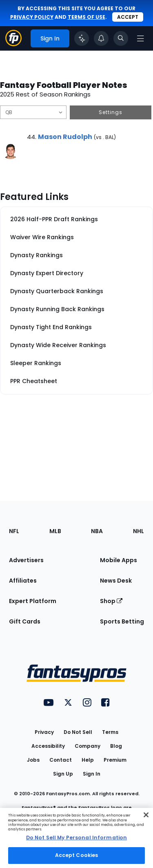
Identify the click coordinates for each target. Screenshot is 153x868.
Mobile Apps (119, 560)
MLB (55, 531)
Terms (110, 732)
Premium (115, 760)
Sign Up (63, 774)
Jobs (33, 760)
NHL (139, 531)
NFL (14, 531)
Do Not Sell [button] (78, 732)
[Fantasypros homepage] (13, 44)
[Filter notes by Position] (33, 112)
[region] (76, 838)
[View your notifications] (101, 38)
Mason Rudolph (65, 137)
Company (88, 746)
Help (88, 760)
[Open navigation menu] (140, 38)
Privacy (44, 732)
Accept (128, 17)
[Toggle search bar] (121, 38)
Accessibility (48, 746)
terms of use (86, 17)
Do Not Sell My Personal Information (76, 838)
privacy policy (32, 17)
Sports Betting (122, 621)
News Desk (116, 581)
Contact (61, 760)
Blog (116, 746)
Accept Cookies (77, 855)
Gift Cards (25, 621)
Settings (111, 112)
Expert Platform (33, 601)
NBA (97, 531)
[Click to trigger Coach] (82, 38)
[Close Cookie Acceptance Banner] (146, 815)
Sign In (92, 774)
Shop (111, 601)
